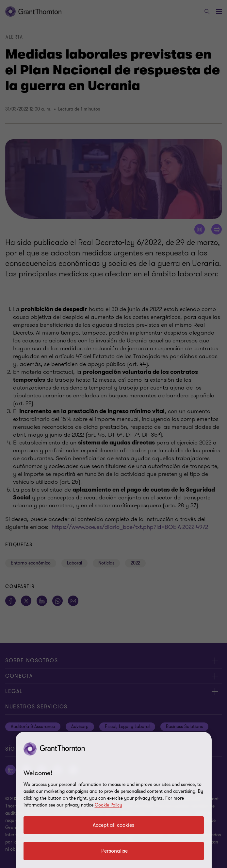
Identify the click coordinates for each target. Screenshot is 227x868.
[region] (114, 800)
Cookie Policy (108, 805)
